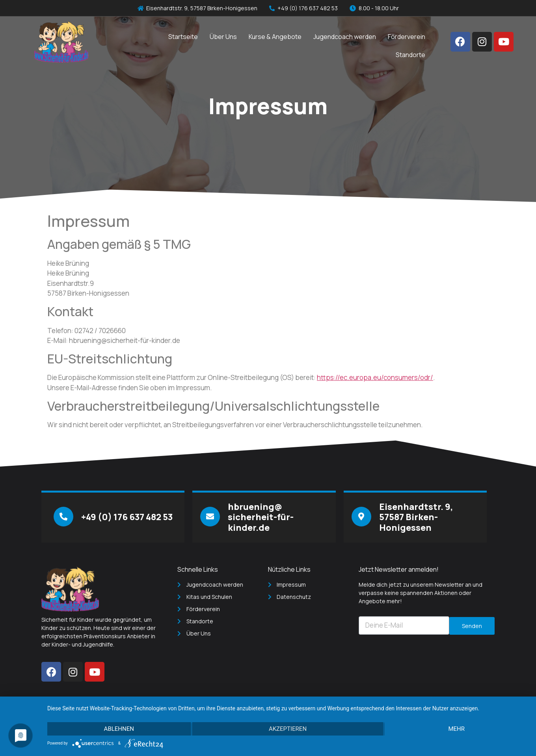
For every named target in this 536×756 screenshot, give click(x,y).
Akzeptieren (288, 729)
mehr (456, 729)
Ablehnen (119, 729)
